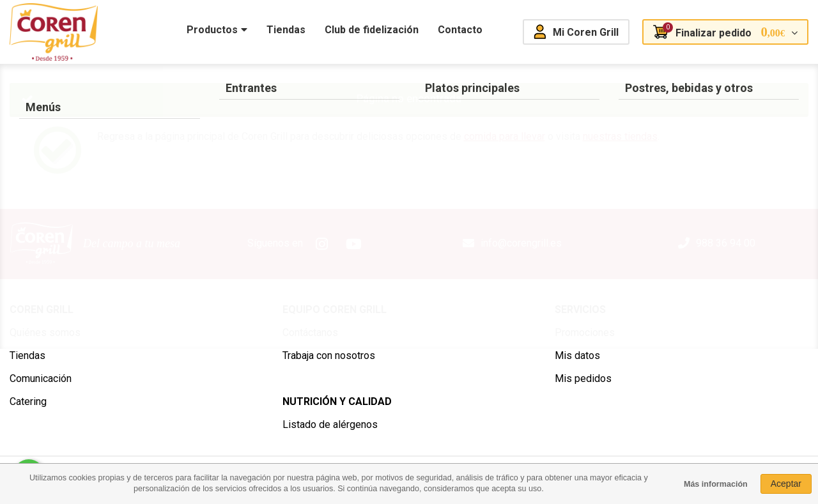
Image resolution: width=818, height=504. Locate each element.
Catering (28, 401)
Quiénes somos (45, 332)
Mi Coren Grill (586, 32)
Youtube (354, 244)
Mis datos (577, 355)
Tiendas (27, 355)
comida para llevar (505, 136)
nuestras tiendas (620, 136)
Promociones (585, 332)
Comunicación (41, 378)
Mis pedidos (583, 378)
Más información (716, 484)
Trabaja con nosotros (329, 355)
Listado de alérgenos (330, 424)
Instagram (322, 244)
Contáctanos (310, 332)
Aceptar (786, 484)
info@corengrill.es (521, 243)
